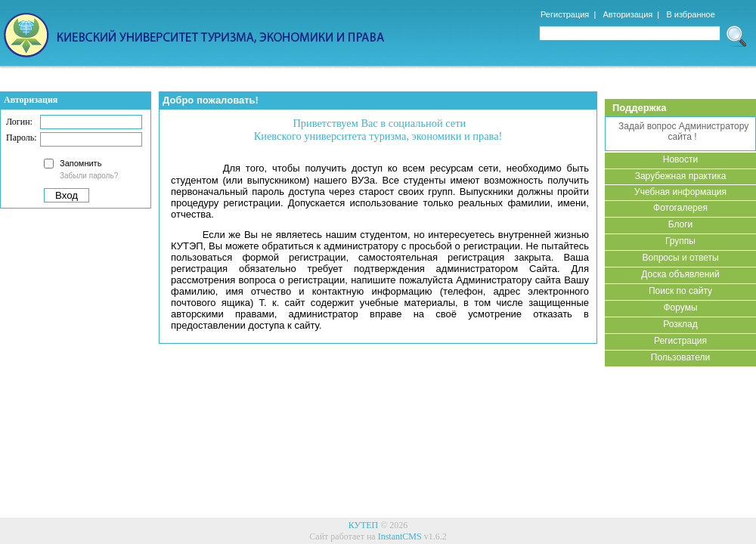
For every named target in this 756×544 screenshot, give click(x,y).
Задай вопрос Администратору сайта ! (683, 131)
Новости (680, 159)
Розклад (680, 324)
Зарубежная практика (681, 176)
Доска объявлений (680, 274)
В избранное (690, 14)
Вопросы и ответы (680, 258)
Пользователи (680, 357)
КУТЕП (364, 525)
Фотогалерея (680, 208)
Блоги (681, 224)
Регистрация (565, 14)
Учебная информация (680, 192)
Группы (680, 241)
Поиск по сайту (680, 291)
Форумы (680, 308)
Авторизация (627, 14)
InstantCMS (400, 536)
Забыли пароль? (89, 176)
